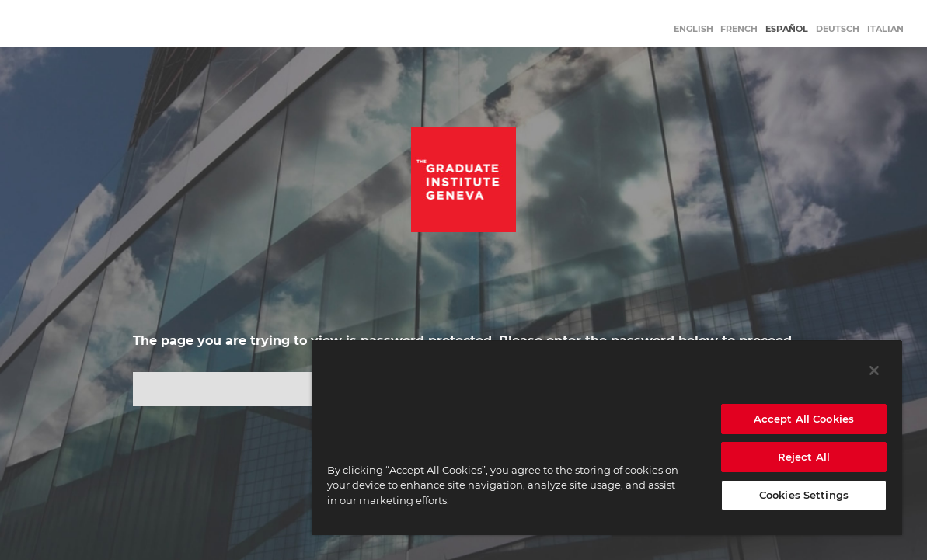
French (739, 29)
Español (787, 29)
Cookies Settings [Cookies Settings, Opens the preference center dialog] (804, 495)
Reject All (804, 457)
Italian (885, 29)
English (694, 29)
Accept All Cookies (804, 419)
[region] (607, 437)
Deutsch (838, 29)
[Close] (874, 370)
